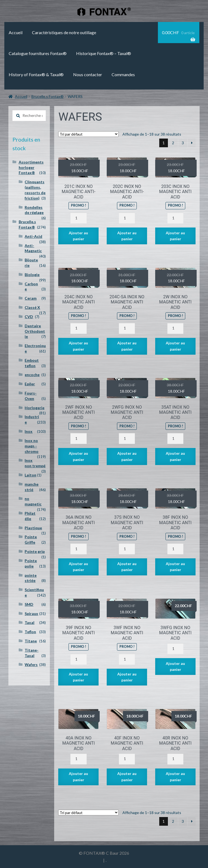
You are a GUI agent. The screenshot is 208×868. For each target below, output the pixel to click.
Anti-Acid (33, 236)
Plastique (33, 528)
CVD (29, 317)
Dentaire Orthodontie (35, 331)
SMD (29, 604)
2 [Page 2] (173, 143)
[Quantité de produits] (78, 218)
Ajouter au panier (78, 236)
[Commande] (88, 134)
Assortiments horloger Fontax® (31, 167)
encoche (32, 375)
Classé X (32, 307)
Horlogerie (35, 408)
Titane (31, 641)
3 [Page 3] (183, 143)
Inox (29, 431)
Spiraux (31, 614)
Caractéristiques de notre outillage (64, 32)
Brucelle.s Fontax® (48, 96)
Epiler (30, 384)
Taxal (30, 622)
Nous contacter (88, 74)
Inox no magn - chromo (32, 446)
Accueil (16, 32)
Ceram (31, 298)
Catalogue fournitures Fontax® (38, 53)
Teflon (30, 632)
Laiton (30, 475)
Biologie (32, 275)
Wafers (31, 664)
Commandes (123, 74)
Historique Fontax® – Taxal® (104, 53)
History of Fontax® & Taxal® (36, 74)
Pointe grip (35, 551)
